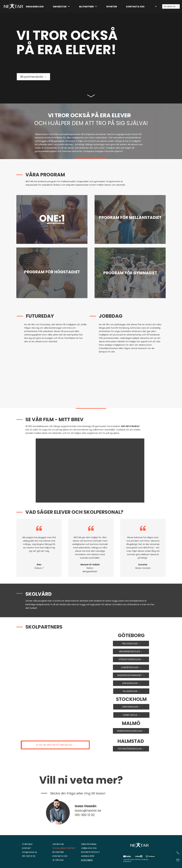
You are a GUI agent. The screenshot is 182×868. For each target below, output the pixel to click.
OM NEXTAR (58, 844)
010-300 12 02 (29, 856)
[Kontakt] (178, 860)
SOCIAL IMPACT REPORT (64, 848)
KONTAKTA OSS (60, 856)
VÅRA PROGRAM (89, 844)
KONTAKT (27, 848)
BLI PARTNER (58, 852)
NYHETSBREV (87, 860)
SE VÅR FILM (58, 860)
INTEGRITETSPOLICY (90, 852)
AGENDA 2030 (88, 856)
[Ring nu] (178, 853)
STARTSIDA (27, 844)
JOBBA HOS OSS (89, 848)
